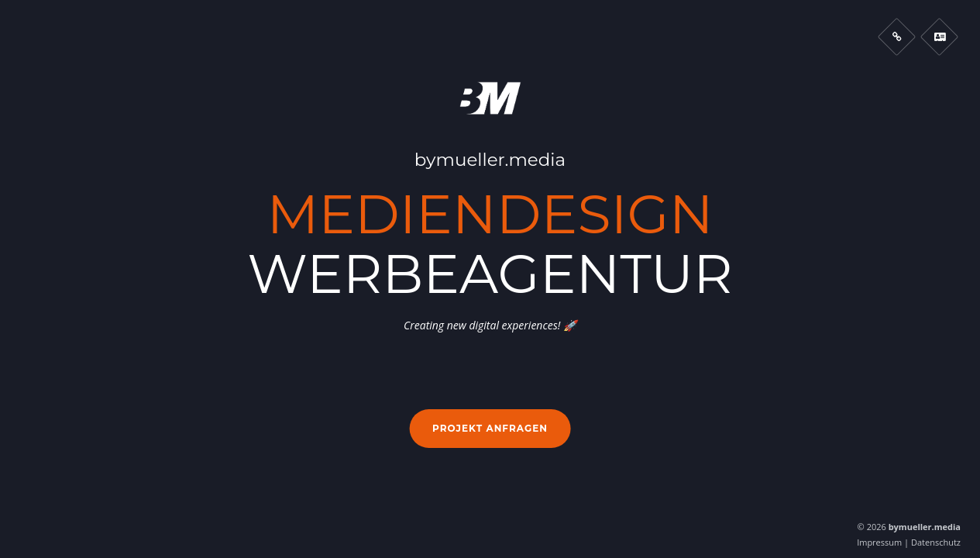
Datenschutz (936, 542)
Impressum (879, 542)
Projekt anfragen (490, 428)
